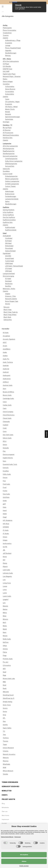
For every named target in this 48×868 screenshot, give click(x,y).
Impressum (5, 819)
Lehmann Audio (8, 573)
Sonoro (5, 708)
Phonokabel (9, 248)
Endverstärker (10, 94)
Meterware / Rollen (9, 289)
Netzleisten (9, 284)
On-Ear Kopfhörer (8, 215)
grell (4, 504)
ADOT (5, 342)
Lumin (5, 593)
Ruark (5, 688)
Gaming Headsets (9, 210)
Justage (8, 45)
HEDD (5, 514)
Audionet (6, 372)
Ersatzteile (9, 43)
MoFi (4, 623)
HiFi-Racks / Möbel (11, 107)
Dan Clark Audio (8, 435)
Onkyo (5, 646)
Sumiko (5, 725)
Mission (5, 619)
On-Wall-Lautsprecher (12, 184)
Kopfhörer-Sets (8, 222)
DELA (5, 441)
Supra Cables (7, 728)
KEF (4, 560)
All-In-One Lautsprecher (10, 146)
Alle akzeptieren (24, 855)
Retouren (6, 307)
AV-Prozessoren (8, 133)
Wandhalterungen (11, 53)
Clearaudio (6, 422)
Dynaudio (6, 448)
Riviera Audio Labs (9, 679)
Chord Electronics (9, 415)
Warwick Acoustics (9, 754)
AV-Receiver (7, 130)
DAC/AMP (6, 71)
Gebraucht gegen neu (10, 786)
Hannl (5, 511)
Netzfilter (8, 286)
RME (4, 682)
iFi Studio (6, 534)
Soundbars (6, 171)
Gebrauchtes (8, 320)
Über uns (5, 812)
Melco (5, 613)
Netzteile (8, 114)
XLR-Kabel (8, 241)
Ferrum (5, 478)
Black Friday (8, 310)
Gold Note (6, 497)
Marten (5, 609)
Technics (6, 738)
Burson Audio (7, 395)
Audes (5, 352)
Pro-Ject (6, 662)
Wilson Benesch (8, 771)
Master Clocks (10, 109)
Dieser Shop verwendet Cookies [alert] (24, 826)
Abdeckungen (10, 191)
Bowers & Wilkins (8, 392)
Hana (5, 507)
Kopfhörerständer (11, 230)
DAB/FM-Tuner (8, 69)
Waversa (6, 761)
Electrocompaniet (9, 454)
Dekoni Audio (7, 438)
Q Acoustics (7, 665)
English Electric (8, 458)
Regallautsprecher (9, 151)
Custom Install (8, 174)
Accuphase (6, 336)
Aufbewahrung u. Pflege (13, 40)
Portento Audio (8, 659)
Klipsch (5, 567)
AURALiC (6, 382)
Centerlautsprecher (11, 159)
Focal (5, 487)
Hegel (5, 517)
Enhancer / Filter (10, 296)
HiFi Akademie (8, 520)
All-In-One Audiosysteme (11, 61)
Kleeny (5, 563)
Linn (4, 580)
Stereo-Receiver (10, 89)
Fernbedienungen (11, 196)
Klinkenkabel (9, 246)
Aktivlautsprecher (8, 149)
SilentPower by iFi (9, 698)
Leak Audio (6, 570)
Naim (5, 632)
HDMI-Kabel (9, 263)
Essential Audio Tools (10, 464)
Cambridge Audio (8, 398)
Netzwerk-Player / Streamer (12, 76)
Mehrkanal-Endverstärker (11, 135)
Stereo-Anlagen (8, 81)
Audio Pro (6, 359)
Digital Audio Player (9, 74)
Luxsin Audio (7, 596)
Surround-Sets (10, 166)
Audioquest (7, 375)
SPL (4, 718)
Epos (4, 461)
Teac (4, 735)
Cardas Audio (7, 405)
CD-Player (6, 64)
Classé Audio (7, 418)
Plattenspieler (7, 28)
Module (8, 112)
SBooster (6, 692)
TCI (4, 731)
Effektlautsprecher (11, 164)
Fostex (5, 491)
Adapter (8, 294)
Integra (5, 540)
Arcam (5, 346)
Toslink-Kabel (10, 261)
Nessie (5, 636)
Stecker (8, 304)
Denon (5, 445)
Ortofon (5, 649)
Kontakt (4, 823)
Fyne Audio (6, 494)
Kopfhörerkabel (10, 227)
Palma (5, 652)
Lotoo (5, 590)
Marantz (5, 606)
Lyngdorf (6, 599)
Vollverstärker (10, 87)
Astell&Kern (7, 349)
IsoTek (5, 547)
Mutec (5, 626)
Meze (5, 616)
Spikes (7, 201)
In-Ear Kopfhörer (8, 212)
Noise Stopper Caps (12, 301)
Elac (4, 451)
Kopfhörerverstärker (9, 220)
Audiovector (7, 379)
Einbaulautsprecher (11, 176)
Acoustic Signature (9, 339)
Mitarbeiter (5, 808)
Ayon (4, 389)
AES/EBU (8, 256)
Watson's (6, 758)
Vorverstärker (10, 92)
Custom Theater (10, 186)
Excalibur (6, 471)
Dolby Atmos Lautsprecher (14, 161)
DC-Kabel (8, 279)
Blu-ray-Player (7, 128)
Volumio (6, 751)
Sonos (5, 711)
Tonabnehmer (7, 33)
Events (5, 795)
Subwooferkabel (10, 251)
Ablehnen (24, 861)
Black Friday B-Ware (10, 315)
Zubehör (5, 38)
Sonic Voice (7, 705)
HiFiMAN (6, 527)
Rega (4, 675)
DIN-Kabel (8, 243)
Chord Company (8, 412)
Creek (5, 428)
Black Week (7, 317)
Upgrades (8, 50)
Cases (7, 99)
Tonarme (6, 35)
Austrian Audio (8, 385)
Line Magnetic (7, 576)
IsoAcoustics (7, 543)
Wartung (8, 56)
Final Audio (6, 484)
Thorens (5, 741)
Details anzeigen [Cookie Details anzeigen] (24, 866)
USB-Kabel (8, 271)
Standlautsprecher (9, 154)
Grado (5, 501)
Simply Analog (7, 702)
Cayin (5, 408)
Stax (4, 721)
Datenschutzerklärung (7, 837)
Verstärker (6, 84)
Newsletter (7, 791)
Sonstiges (6, 122)
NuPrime (6, 642)
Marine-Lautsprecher (12, 179)
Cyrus (5, 431)
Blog (3, 804)
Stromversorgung (8, 276)
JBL (4, 550)
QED (4, 669)
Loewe (5, 586)
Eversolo (6, 468)
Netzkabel (8, 281)
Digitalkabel (7, 253)
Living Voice (7, 583)
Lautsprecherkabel (9, 274)
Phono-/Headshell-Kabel (13, 48)
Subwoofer (6, 169)
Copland (5, 425)
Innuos (5, 537)
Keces (5, 557)
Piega (5, 655)
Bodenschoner (10, 194)
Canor (5, 402)
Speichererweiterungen (13, 117)
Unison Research (8, 748)
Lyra (4, 603)
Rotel (5, 685)
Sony (4, 715)
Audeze (5, 356)
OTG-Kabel (9, 269)
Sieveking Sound (8, 695)
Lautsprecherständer (12, 199)
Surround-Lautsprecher (10, 156)
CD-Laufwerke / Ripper (12, 102)
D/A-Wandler (7, 66)
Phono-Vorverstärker (10, 30)
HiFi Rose (6, 524)
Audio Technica (8, 362)
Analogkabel (7, 236)
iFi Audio (6, 530)
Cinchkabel (9, 238)
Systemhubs (9, 119)
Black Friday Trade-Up (11, 312)
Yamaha (5, 774)
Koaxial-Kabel (10, 258)
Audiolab (6, 366)
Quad (4, 672)
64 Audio (6, 333)
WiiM (4, 768)
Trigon (5, 744)
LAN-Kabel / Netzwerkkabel (14, 266)
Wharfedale (6, 764)
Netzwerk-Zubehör (11, 299)
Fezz (4, 481)
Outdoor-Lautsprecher (12, 181)
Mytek (5, 629)
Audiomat (6, 369)
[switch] (6, 843)
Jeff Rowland (7, 553)
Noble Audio (7, 639)
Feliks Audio (7, 474)
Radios (5, 79)
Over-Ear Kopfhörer (9, 217)
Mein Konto (5, 815)
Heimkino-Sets (8, 138)
